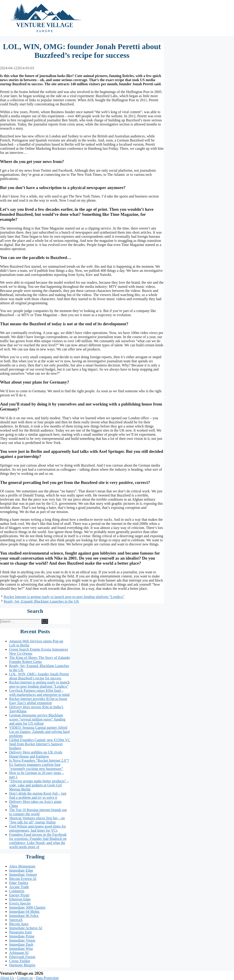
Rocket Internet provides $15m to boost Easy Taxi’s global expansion (38, 701)
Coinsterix (17, 891)
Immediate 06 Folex (24, 916)
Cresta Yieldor (20, 961)
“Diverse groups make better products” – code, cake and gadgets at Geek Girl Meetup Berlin (39, 785)
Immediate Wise (21, 949)
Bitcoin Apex (19, 924)
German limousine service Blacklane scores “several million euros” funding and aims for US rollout (37, 719)
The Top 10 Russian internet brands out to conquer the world (38, 812)
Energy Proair (19, 895)
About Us (7, 978)
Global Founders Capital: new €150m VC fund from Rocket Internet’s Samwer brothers (40, 744)
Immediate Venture (23, 875)
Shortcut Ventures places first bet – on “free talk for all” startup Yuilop (37, 820)
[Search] (45, 621)
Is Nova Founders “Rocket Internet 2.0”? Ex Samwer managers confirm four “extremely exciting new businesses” (39, 765)
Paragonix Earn (20, 932)
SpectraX (16, 920)
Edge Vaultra (19, 883)
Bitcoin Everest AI (23, 879)
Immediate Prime (22, 936)
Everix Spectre (20, 903)
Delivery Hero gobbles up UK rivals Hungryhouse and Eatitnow (36, 754)
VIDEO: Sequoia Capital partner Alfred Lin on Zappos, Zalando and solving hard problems (39, 732)
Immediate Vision (22, 940)
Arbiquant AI (19, 953)
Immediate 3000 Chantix (27, 907)
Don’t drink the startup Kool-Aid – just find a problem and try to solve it (38, 795)
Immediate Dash (21, 944)
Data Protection (47, 978)
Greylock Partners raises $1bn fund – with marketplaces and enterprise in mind (39, 693)
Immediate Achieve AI (26, 928)
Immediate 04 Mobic (24, 912)
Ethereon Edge (20, 899)
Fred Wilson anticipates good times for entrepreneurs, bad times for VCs (37, 828)
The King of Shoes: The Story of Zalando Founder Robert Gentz (40, 660)
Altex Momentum (22, 866)
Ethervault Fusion (22, 957)
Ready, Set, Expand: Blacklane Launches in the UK (41, 601)
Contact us (25, 978)
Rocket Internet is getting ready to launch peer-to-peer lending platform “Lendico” (64, 597)
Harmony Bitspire (22, 965)
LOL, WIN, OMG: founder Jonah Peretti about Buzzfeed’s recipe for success (39, 676)
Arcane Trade (19, 887)
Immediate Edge (21, 870)
